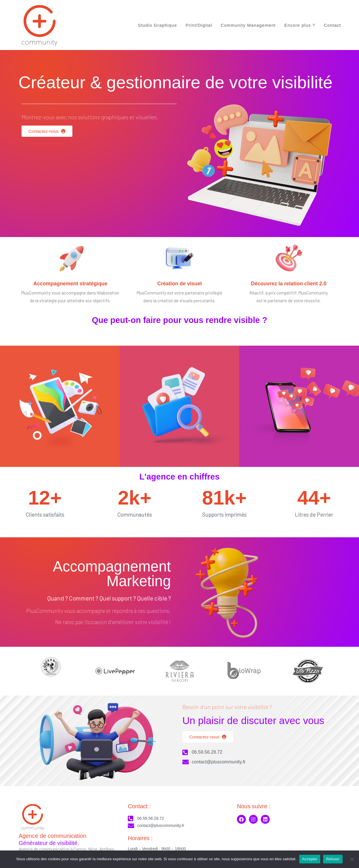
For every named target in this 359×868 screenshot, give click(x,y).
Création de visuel (179, 284)
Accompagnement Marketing (112, 574)
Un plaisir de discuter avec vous (253, 720)
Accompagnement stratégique (70, 284)
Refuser (333, 859)
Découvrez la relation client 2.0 (288, 284)
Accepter (310, 859)
